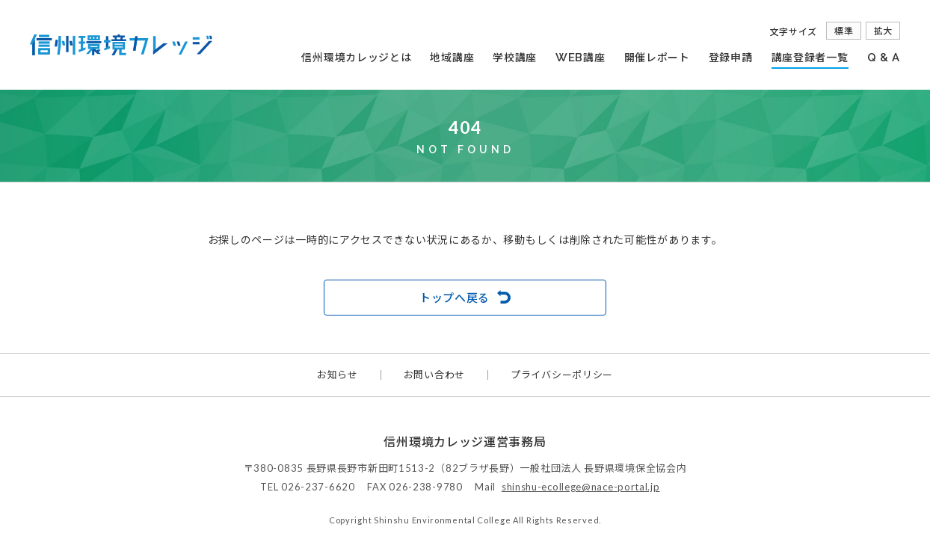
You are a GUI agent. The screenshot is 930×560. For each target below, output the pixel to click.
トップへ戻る (455, 298)
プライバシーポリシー (562, 375)
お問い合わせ (434, 375)
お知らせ (338, 375)
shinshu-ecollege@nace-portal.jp (581, 487)
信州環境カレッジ (121, 45)
